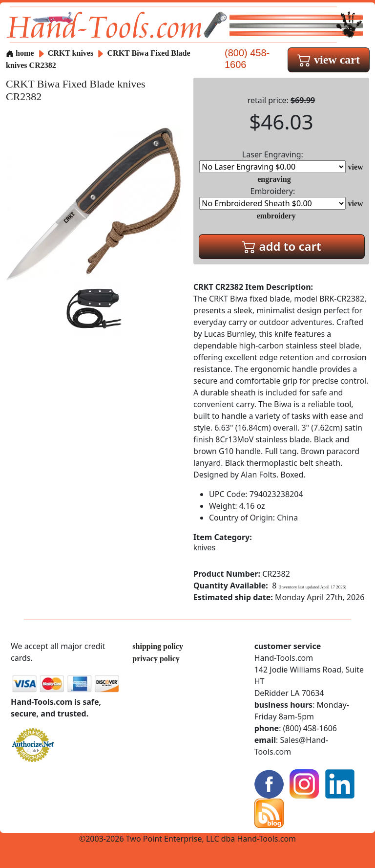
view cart (329, 60)
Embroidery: (272, 198)
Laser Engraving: (272, 161)
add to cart (282, 246)
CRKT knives (71, 53)
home (20, 53)
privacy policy (156, 659)
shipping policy (158, 646)
